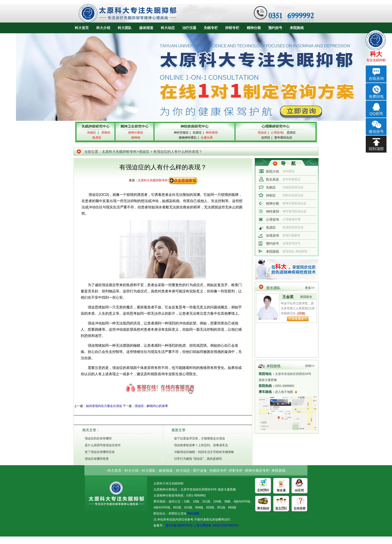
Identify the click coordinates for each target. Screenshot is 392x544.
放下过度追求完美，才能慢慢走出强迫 (199, 438)
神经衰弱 (272, 211)
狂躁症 (197, 133)
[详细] (301, 313)
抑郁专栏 (232, 28)
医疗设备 (200, 470)
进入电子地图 (284, 392)
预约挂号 (275, 28)
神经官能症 (181, 133)
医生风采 (272, 179)
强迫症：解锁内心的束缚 (151, 406)
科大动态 (168, 28)
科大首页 (82, 28)
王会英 (288, 297)
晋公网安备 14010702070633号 (217, 525)
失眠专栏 (211, 28)
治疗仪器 (189, 28)
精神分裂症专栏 (257, 470)
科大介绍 (103, 28)
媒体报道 (146, 28)
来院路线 (297, 28)
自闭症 (266, 138)
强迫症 (144, 152)
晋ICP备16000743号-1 (180, 525)
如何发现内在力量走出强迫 (104, 406)
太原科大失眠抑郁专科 (119, 152)
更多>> (310, 288)
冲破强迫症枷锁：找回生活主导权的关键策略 (204, 452)
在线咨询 (272, 235)
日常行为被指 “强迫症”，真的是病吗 (198, 459)
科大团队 (125, 28)
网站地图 (193, 513)
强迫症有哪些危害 (97, 459)
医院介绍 (272, 171)
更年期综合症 (283, 138)
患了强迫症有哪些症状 (100, 452)
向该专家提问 (298, 319)
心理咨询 (272, 219)
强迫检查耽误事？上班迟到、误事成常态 (201, 445)
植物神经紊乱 (188, 138)
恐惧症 (291, 133)
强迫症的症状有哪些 (98, 438)
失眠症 (271, 187)
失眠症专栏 (218, 470)
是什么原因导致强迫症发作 (103, 445)
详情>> (310, 366)
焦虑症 (271, 227)
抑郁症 (271, 195)
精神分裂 (254, 28)
